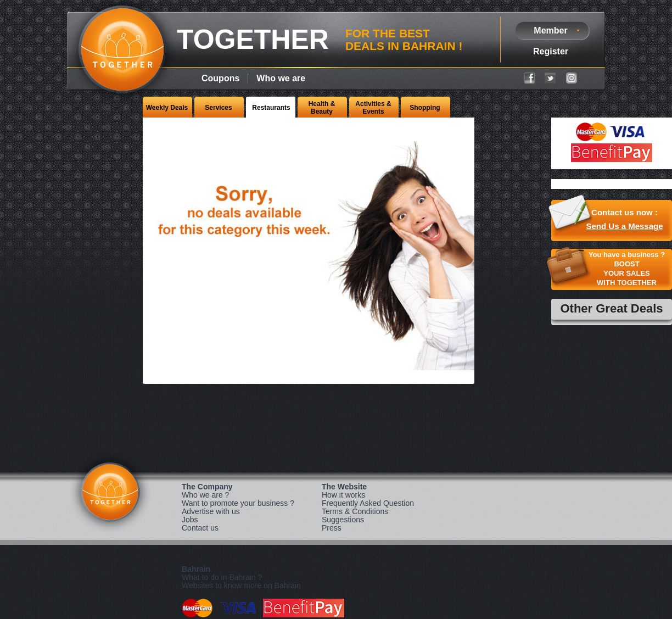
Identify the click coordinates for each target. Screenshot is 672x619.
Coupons (220, 78)
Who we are (281, 78)
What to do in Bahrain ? (222, 577)
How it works (343, 495)
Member (550, 30)
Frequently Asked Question (368, 503)
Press (332, 528)
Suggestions (343, 520)
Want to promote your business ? (238, 503)
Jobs (190, 520)
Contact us (200, 528)
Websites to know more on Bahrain (241, 585)
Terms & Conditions (355, 511)
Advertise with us (211, 511)
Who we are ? (205, 495)
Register (551, 51)
